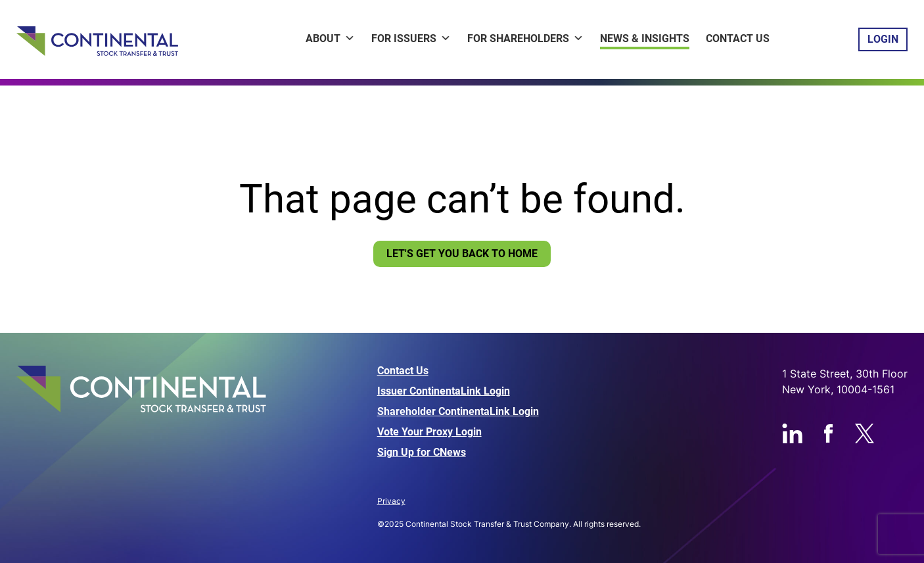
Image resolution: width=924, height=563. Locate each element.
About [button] (330, 38)
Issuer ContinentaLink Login (444, 391)
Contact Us (738, 38)
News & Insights (645, 38)
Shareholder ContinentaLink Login (458, 412)
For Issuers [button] (411, 38)
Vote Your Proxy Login (429, 432)
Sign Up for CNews (422, 453)
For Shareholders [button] (525, 38)
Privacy (391, 501)
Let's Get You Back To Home (462, 254)
